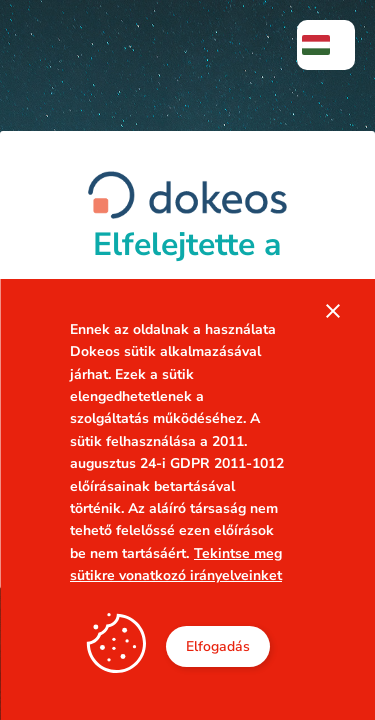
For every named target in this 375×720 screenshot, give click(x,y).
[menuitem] (326, 45)
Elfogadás (218, 646)
